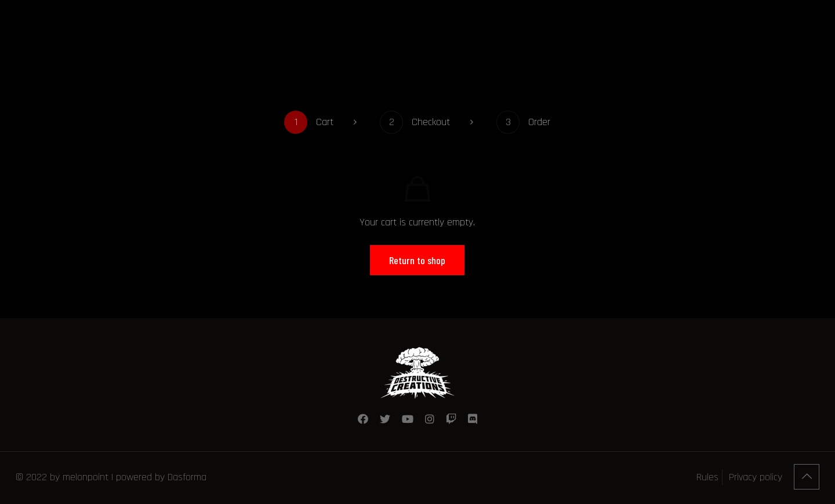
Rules (707, 477)
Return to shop (417, 260)
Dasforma (187, 477)
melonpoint (86, 477)
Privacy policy (756, 477)
